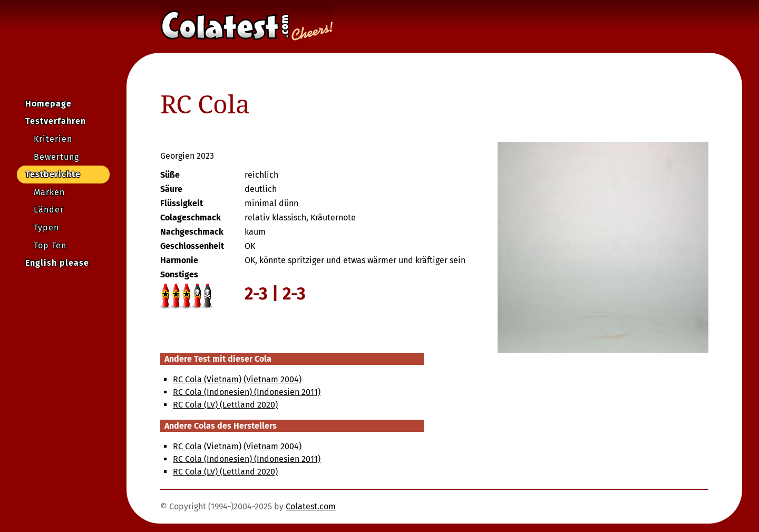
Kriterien (53, 139)
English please (57, 263)
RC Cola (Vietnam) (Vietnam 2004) (237, 379)
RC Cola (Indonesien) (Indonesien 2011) (247, 392)
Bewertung (56, 157)
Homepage (48, 104)
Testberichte (53, 174)
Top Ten (50, 245)
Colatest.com (311, 506)
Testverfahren (56, 121)
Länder (49, 210)
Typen (46, 228)
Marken (49, 192)
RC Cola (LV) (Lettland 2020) (225, 405)
